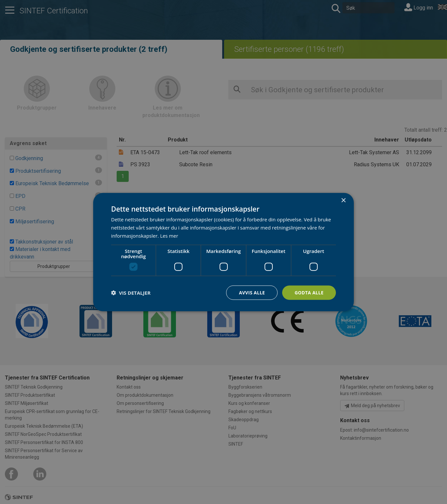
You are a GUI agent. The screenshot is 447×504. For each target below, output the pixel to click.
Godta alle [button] (309, 292)
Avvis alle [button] (251, 292)
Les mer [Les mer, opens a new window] (169, 235)
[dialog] (223, 252)
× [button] (343, 200)
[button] (131, 292)
